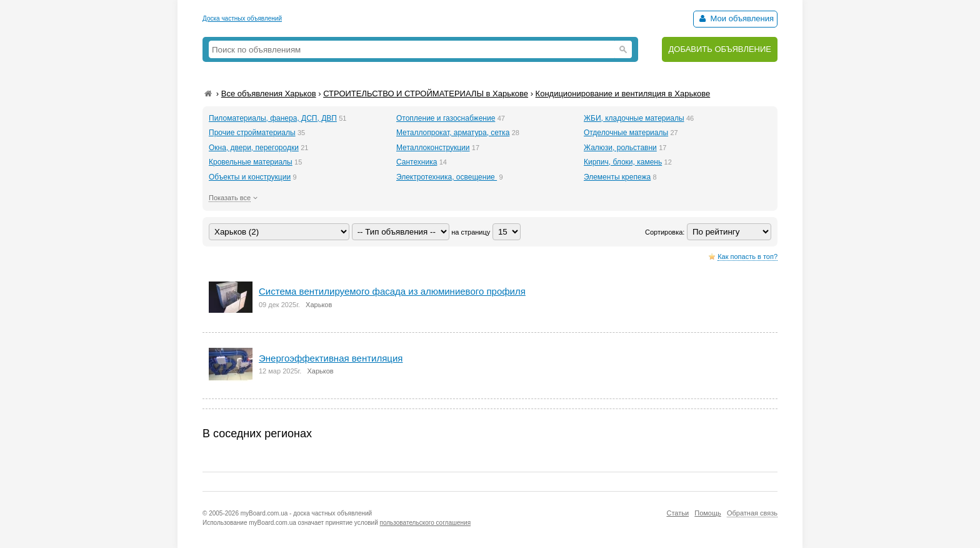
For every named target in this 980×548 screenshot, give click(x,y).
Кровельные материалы (251, 162)
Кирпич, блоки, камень (623, 162)
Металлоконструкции (433, 148)
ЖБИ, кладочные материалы (634, 118)
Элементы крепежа (617, 177)
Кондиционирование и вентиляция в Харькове (623, 94)
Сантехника (417, 162)
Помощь (708, 513)
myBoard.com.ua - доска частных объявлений (306, 513)
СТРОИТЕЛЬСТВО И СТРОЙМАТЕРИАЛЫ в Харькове (426, 94)
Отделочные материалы (626, 133)
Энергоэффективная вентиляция (331, 358)
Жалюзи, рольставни (620, 148)
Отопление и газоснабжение (446, 118)
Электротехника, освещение (447, 177)
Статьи (677, 513)
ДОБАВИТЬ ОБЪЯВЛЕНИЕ (720, 49)
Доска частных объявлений (242, 18)
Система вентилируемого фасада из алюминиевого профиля (392, 291)
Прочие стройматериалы (252, 133)
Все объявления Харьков (269, 94)
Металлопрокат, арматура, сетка (453, 133)
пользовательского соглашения (426, 523)
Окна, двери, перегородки (254, 148)
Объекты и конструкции (250, 177)
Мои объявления (735, 18)
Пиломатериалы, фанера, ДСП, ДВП (273, 118)
